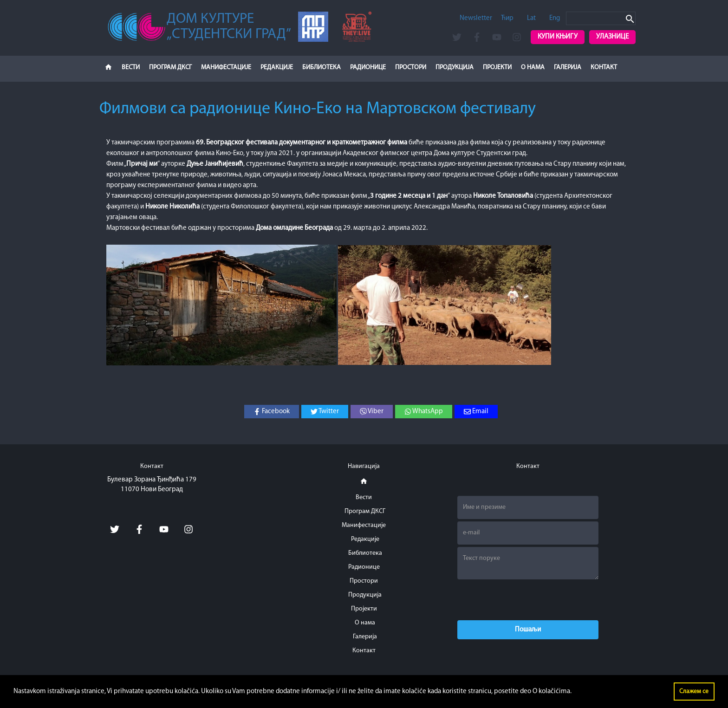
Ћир (507, 18)
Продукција (455, 68)
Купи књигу (558, 37)
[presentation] (528, 600)
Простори (411, 68)
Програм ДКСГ (170, 68)
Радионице (368, 68)
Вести (131, 68)
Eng (555, 18)
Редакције (277, 68)
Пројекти (497, 68)
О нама (533, 68)
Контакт (604, 68)
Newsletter (476, 18)
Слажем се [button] (694, 692)
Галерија (568, 68)
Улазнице (612, 37)
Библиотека (322, 68)
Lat (531, 18)
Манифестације (226, 68)
